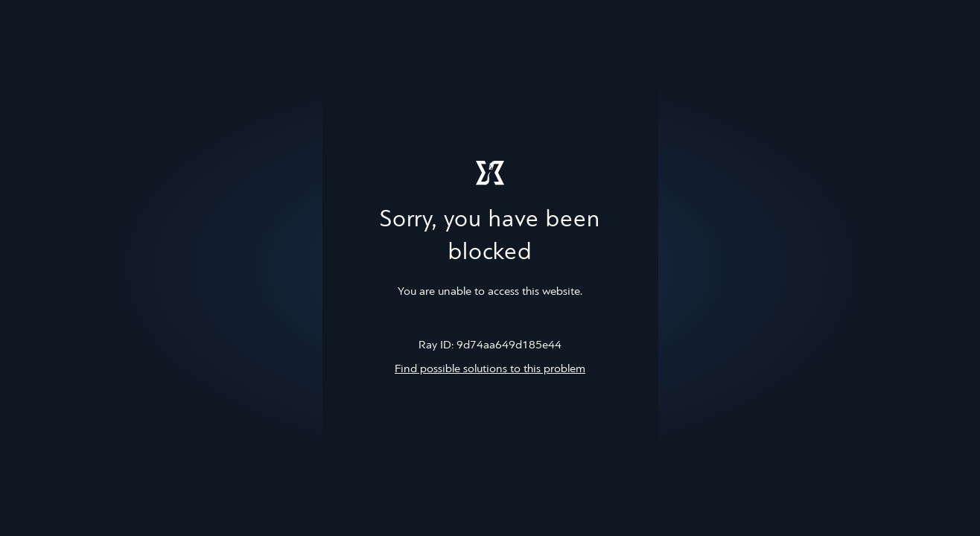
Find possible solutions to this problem (490, 369)
